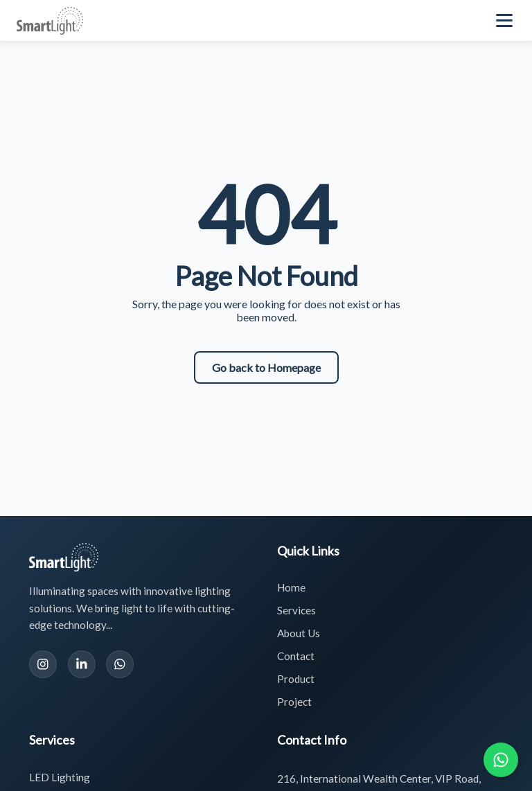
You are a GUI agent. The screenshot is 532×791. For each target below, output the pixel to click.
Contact (296, 656)
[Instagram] (43, 664)
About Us (299, 633)
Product (296, 679)
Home (291, 587)
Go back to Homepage (266, 367)
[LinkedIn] (82, 664)
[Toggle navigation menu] (506, 21)
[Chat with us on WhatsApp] (501, 760)
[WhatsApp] (120, 664)
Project (294, 702)
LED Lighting (60, 777)
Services (296, 610)
